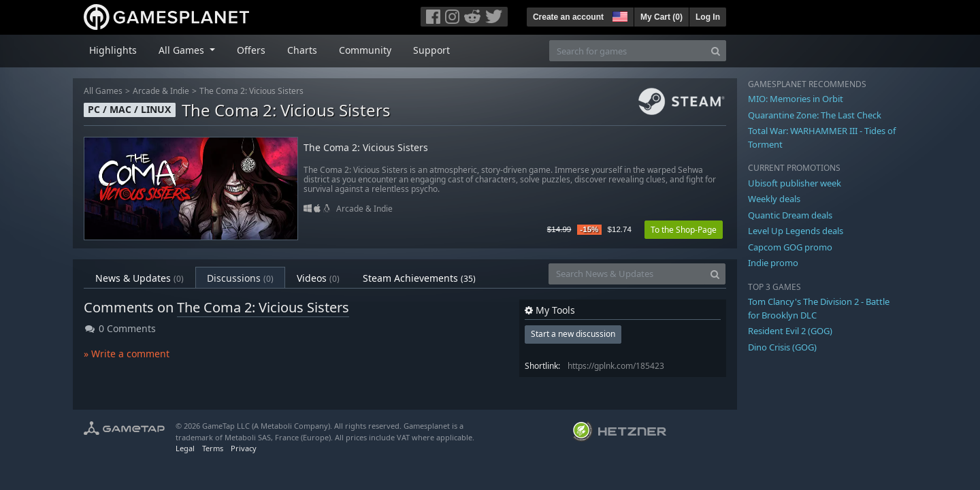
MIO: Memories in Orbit (796, 99)
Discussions (240, 278)
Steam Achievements (419, 278)
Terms (213, 448)
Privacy (244, 448)
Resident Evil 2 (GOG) (790, 331)
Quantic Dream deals (790, 215)
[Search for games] (627, 51)
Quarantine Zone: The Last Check (815, 115)
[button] (619, 15)
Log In (708, 17)
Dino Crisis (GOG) (782, 347)
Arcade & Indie (161, 91)
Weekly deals (774, 199)
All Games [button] (183, 50)
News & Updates (140, 278)
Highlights (113, 50)
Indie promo (773, 263)
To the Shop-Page (684, 230)
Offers (251, 50)
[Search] (716, 51)
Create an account (568, 17)
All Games (103, 91)
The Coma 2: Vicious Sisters (251, 91)
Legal (185, 448)
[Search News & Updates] (627, 274)
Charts (302, 50)
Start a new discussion (573, 334)
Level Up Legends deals (796, 231)
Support (431, 50)
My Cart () (661, 17)
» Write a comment (127, 354)
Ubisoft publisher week (795, 183)
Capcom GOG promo (790, 247)
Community (365, 50)
